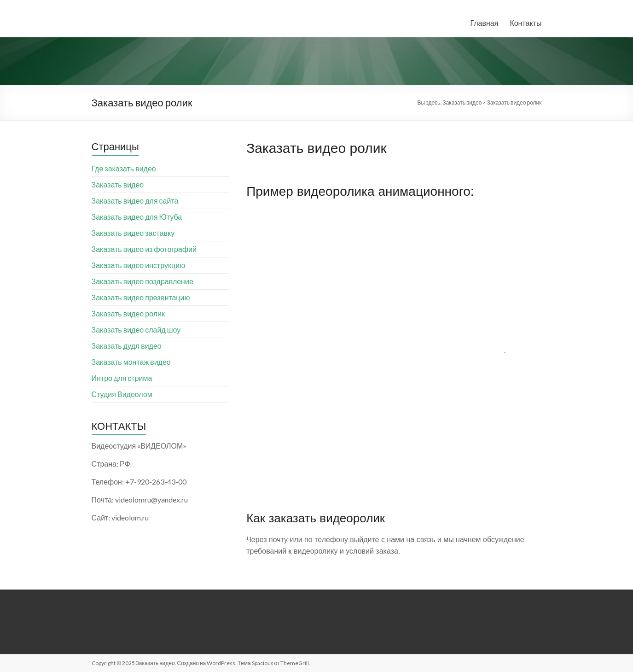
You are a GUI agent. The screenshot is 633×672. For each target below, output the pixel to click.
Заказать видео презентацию (141, 297)
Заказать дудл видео (127, 346)
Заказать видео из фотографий (144, 249)
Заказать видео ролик (128, 313)
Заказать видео (118, 184)
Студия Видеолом (122, 394)
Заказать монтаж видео (131, 362)
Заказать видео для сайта (135, 201)
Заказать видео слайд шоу (136, 330)
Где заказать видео (124, 168)
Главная (484, 23)
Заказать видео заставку (133, 233)
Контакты (526, 23)
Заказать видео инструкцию (139, 265)
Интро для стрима (122, 378)
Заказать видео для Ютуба (137, 217)
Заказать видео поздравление (142, 281)
